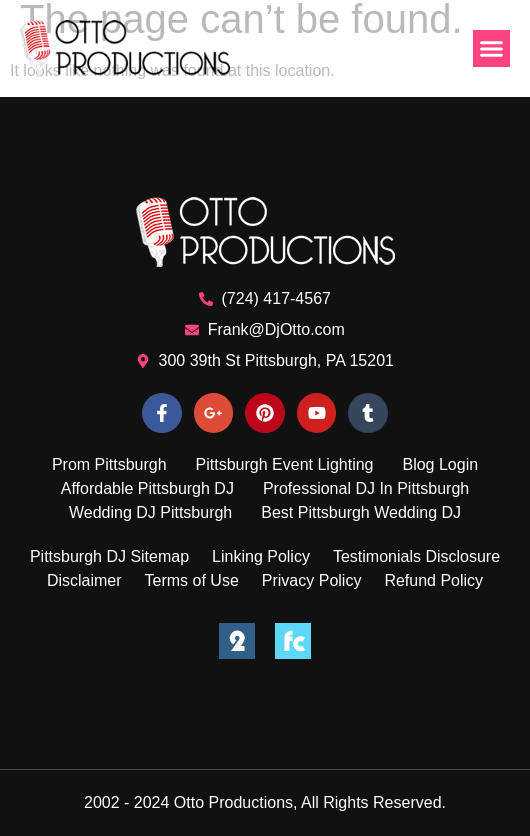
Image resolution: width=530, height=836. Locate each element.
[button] (492, 49)
